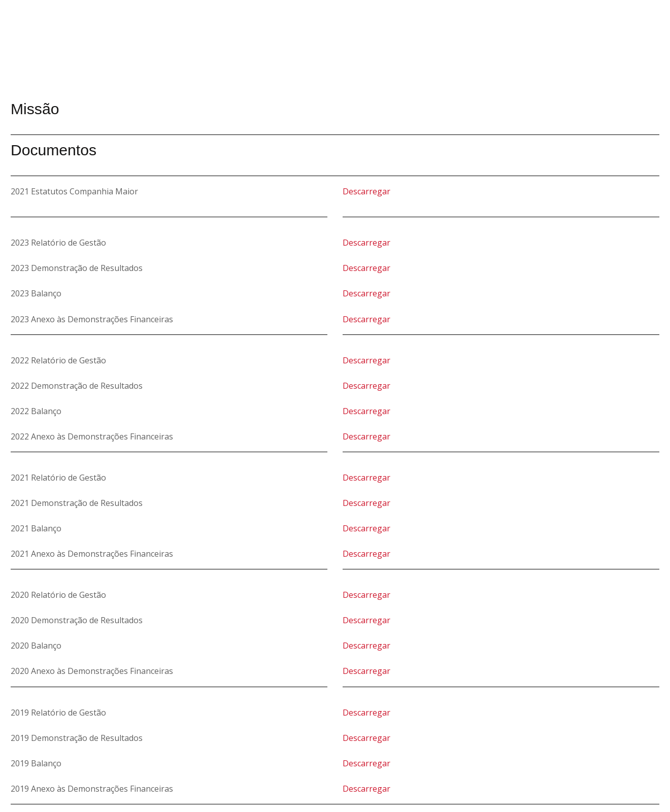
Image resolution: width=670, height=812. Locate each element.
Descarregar (366, 191)
